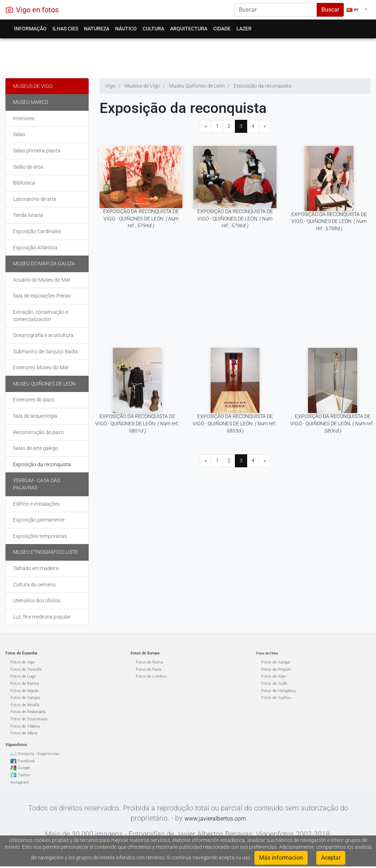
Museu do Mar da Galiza (44, 264)
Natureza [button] (97, 29)
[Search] (276, 10)
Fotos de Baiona (25, 684)
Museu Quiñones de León (44, 384)
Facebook (26, 761)
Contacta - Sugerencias (39, 754)
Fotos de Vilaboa (25, 726)
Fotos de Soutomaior (29, 719)
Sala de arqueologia (35, 416)
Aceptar (331, 858)
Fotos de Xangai (276, 662)
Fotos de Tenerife (26, 669)
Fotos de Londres (151, 676)
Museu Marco (31, 102)
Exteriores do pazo (34, 400)
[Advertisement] (185, 56)
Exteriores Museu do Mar (41, 367)
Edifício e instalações (36, 504)
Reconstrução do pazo (38, 432)
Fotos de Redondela (28, 712)
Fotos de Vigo (23, 662)
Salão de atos (28, 167)
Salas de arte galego (36, 448)
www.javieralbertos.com (215, 819)
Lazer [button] (244, 29)
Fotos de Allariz (24, 733)
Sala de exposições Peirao (42, 296)
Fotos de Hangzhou (278, 691)
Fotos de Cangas (26, 698)
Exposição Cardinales (37, 231)
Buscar (330, 10)
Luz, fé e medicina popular (42, 617)
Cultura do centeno (34, 585)
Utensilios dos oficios (37, 601)
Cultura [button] (153, 29)
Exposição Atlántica (35, 248)
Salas (19, 134)
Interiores (24, 118)
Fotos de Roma (149, 662)
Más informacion (281, 858)
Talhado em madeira (36, 568)
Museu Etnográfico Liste (46, 552)
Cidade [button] (222, 29)
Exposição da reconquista (42, 464)
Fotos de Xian (273, 676)
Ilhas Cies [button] (65, 29)
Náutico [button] (126, 29)
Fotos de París (149, 669)
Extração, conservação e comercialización (41, 316)
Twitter (24, 775)
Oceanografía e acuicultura (43, 335)
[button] (357, 10)
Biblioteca (24, 183)
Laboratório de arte (35, 199)
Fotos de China (267, 653)
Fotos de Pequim (276, 669)
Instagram (20, 782)
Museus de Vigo (33, 86)
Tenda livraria (28, 215)
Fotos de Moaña (25, 705)
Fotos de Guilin (274, 684)
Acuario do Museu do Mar (42, 280)
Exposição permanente (39, 520)
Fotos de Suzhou (276, 698)
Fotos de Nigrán (25, 691)
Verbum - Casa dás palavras (37, 484)
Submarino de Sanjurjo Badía (45, 351)
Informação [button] (30, 29)
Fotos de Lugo (23, 676)
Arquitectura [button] (189, 29)
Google (24, 768)
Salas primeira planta (37, 151)
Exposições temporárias (40, 536)
